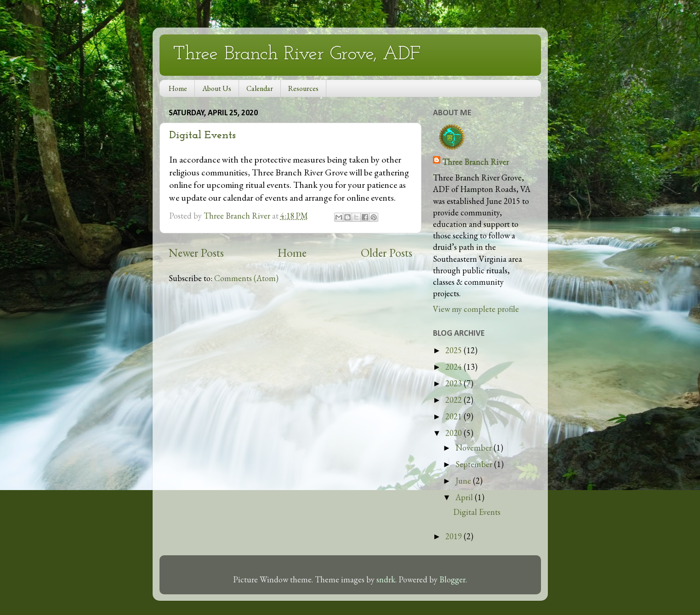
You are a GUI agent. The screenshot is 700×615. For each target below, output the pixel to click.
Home (178, 88)
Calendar (260, 88)
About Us (217, 88)
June (464, 481)
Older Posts (387, 253)
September (475, 464)
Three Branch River (475, 162)
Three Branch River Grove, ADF (297, 54)
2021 (455, 416)
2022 (455, 400)
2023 (455, 383)
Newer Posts (196, 253)
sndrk (386, 579)
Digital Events (202, 135)
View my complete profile (476, 309)
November (475, 448)
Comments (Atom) (246, 278)
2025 (455, 350)
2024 (455, 367)
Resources (303, 88)
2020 (455, 433)
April (465, 497)
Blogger (452, 579)
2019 (455, 536)
